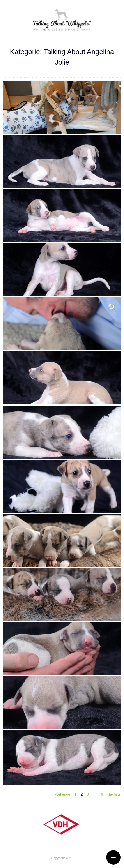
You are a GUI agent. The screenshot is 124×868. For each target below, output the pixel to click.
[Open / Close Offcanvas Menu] (113, 857)
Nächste (114, 794)
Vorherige (62, 794)
